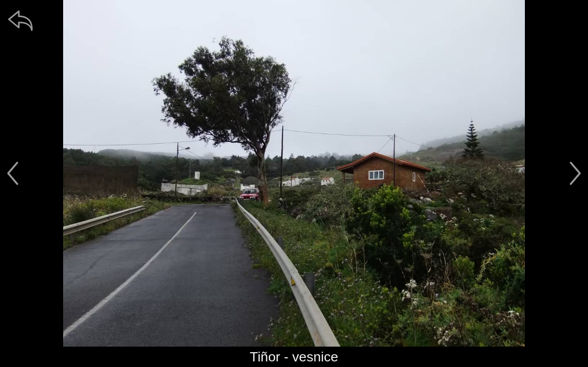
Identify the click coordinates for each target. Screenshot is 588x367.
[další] (575, 173)
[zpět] (20, 20)
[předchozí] (13, 173)
